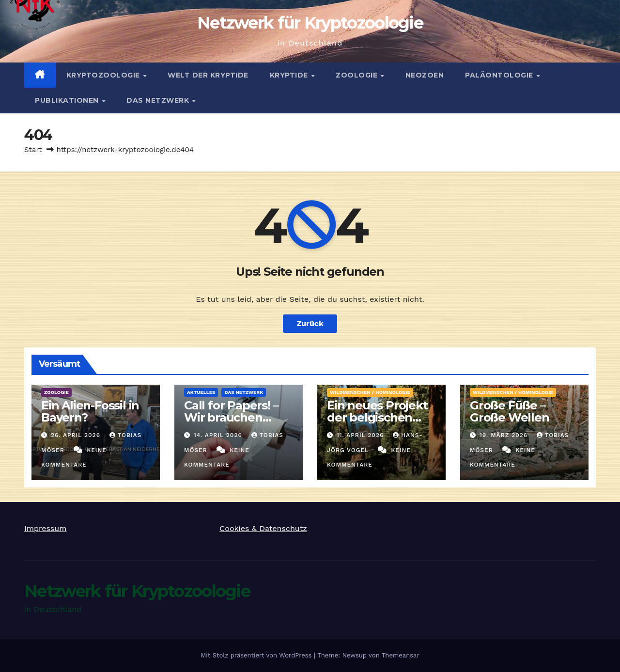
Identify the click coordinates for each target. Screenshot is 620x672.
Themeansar (401, 655)
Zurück (310, 323)
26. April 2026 (77, 435)
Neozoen (425, 75)
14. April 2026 (219, 435)
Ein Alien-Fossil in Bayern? (90, 411)
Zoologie (358, 75)
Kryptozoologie (104, 75)
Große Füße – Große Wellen (510, 411)
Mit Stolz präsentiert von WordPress (257, 655)
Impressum (45, 528)
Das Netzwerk (159, 100)
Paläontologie (500, 75)
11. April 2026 (361, 435)
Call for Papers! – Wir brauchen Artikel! (231, 417)
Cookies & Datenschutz (263, 528)
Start (33, 150)
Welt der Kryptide (208, 75)
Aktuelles (201, 392)
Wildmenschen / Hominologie (370, 392)
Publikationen (68, 100)
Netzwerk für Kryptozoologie (310, 23)
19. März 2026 (505, 435)
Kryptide (290, 75)
